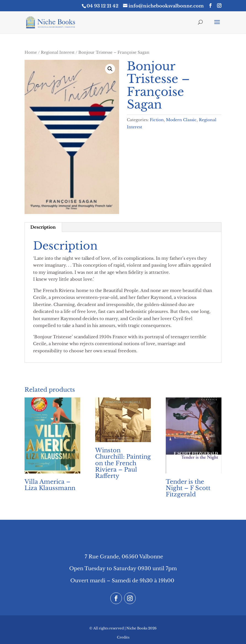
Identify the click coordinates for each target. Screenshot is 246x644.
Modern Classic (181, 120)
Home (31, 52)
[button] (110, 69)
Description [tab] (43, 227)
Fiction (157, 120)
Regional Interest (58, 52)
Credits (123, 637)
